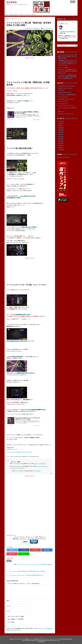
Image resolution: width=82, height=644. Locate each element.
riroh (51, 564)
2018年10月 (61, 128)
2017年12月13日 (37, 471)
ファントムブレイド (47, 29)
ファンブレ (37, 564)
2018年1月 (61, 147)
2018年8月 (61, 132)
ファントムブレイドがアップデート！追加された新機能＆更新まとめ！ (25, 575)
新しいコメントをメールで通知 (16, 616)
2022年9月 (61, 123)
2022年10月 (61, 121)
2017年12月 (61, 150)
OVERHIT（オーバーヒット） (65, 88)
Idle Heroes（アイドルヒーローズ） (67, 86)
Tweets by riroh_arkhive (63, 157)
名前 (8, 601)
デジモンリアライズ (63, 101)
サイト (8, 611)
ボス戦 (42, 564)
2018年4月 (61, 141)
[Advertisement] (30, 69)
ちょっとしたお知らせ (64, 67)
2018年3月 (61, 143)
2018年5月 (61, 139)
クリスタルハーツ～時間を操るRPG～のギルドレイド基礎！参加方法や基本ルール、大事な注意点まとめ (67, 77)
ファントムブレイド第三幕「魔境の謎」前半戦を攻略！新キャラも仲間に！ (27, 112)
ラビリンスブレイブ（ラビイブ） (66, 105)
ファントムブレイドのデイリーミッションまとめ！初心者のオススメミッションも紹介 (27, 418)
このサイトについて (14, 15)
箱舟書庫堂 (12, 2)
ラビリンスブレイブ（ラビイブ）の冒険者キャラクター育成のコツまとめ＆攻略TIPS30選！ (67, 56)
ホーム (7, 15)
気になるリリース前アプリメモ (66, 114)
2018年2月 (61, 145)
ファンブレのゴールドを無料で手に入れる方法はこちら (19, 452)
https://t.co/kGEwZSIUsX (40, 463)
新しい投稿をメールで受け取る (16, 619)
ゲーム (21, 564)
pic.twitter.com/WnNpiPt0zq (17, 468)
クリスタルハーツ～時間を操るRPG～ (67, 95)
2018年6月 (61, 136)
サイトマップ (22, 15)
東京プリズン (61, 111)
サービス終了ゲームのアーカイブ (66, 99)
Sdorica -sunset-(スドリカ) (65, 92)
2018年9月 (61, 130)
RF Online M (61, 90)
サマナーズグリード (63, 97)
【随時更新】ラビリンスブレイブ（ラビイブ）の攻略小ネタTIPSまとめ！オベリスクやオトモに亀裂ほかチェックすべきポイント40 (68, 63)
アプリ (18, 564)
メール (9, 606)
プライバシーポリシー (31, 15)
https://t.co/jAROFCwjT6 (42, 466)
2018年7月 (61, 134)
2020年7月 (61, 126)
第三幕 (46, 564)
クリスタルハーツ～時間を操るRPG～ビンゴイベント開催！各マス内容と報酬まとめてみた (67, 71)
